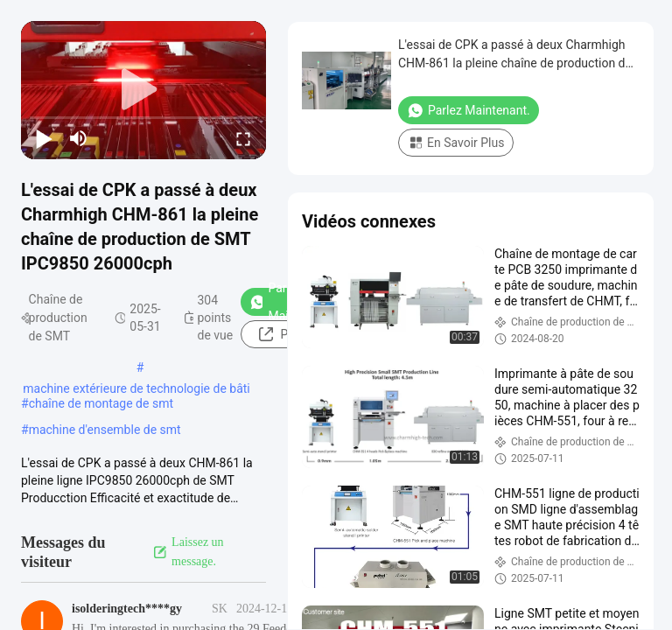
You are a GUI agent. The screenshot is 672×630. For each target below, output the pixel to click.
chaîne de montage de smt (101, 403)
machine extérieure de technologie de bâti (136, 388)
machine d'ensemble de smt (105, 430)
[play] (143, 90)
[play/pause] (44, 138)
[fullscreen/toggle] (243, 138)
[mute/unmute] (79, 138)
